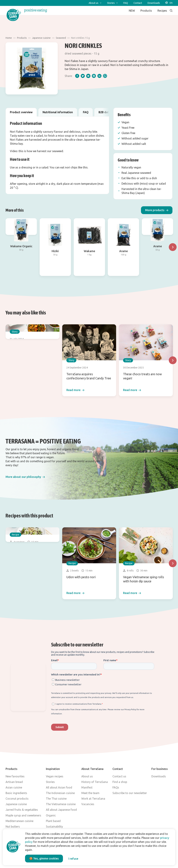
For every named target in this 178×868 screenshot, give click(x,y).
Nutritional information (58, 112)
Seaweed (61, 38)
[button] (157, 210)
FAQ (86, 112)
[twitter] (83, 76)
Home (9, 38)
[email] (88, 76)
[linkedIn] (99, 76)
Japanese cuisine (41, 38)
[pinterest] (94, 76)
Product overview (21, 112)
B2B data (104, 112)
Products (22, 38)
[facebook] (77, 76)
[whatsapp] (105, 76)
